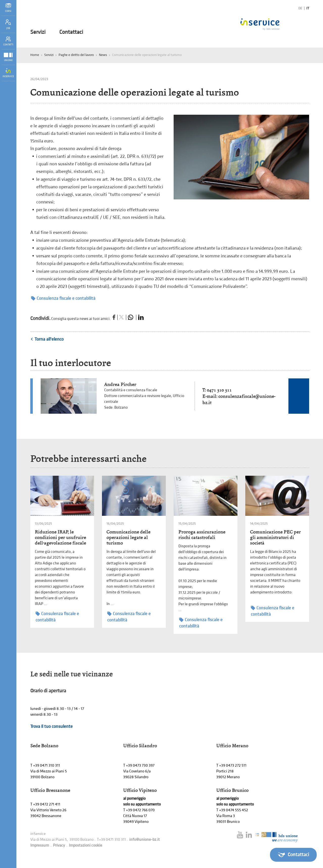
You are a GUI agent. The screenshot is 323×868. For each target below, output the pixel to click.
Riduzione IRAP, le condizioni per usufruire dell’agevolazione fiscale (60, 537)
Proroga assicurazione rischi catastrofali (202, 535)
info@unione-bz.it (144, 840)
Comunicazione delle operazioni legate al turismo (128, 537)
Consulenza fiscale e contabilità (63, 298)
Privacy (59, 845)
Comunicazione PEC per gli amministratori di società (275, 537)
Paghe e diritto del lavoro (76, 55)
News (103, 55)
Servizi (38, 32)
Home (35, 55)
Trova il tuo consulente (51, 726)
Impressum (40, 845)
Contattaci (71, 32)
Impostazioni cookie (86, 845)
